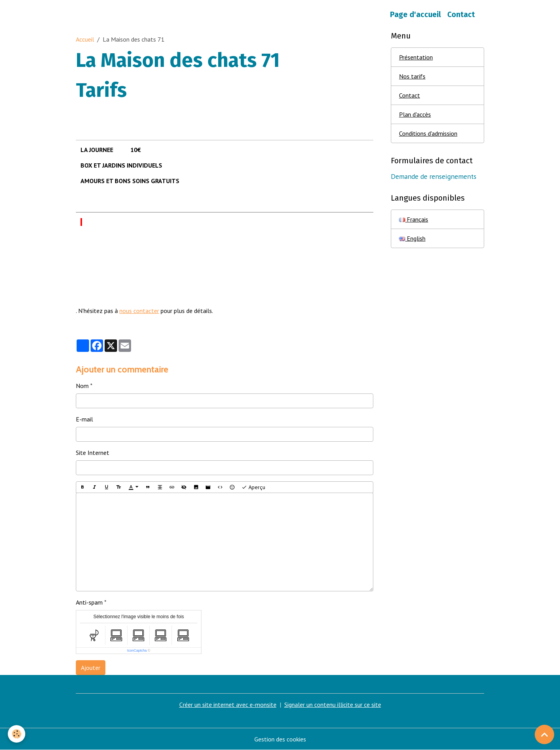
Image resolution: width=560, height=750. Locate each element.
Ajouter (91, 668)
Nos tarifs (412, 76)
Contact (461, 15)
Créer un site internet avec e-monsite (228, 705)
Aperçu (253, 487)
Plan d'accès (415, 114)
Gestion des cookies (280, 739)
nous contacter (139, 311)
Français (414, 219)
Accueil (85, 39)
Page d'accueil (416, 15)
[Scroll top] (544, 734)
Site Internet (93, 453)
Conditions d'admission (428, 133)
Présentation (416, 57)
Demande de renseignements (434, 176)
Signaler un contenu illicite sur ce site (333, 705)
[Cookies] (17, 734)
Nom (82, 386)
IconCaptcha (137, 650)
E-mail (84, 419)
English (412, 238)
